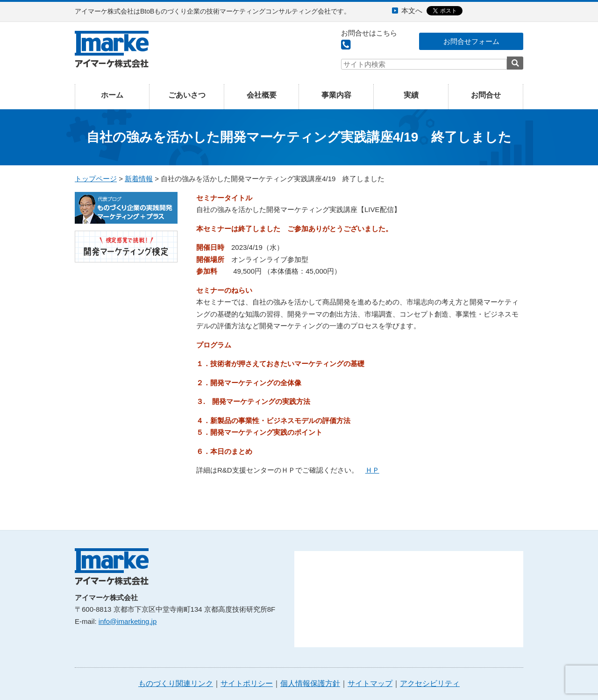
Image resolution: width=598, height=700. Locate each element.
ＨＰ (372, 470)
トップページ (96, 179)
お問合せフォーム (471, 41)
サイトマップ (370, 683)
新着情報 (139, 179)
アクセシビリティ (430, 683)
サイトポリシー (247, 683)
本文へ (412, 11)
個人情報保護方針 (310, 683)
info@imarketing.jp (128, 621)
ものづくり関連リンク (176, 683)
